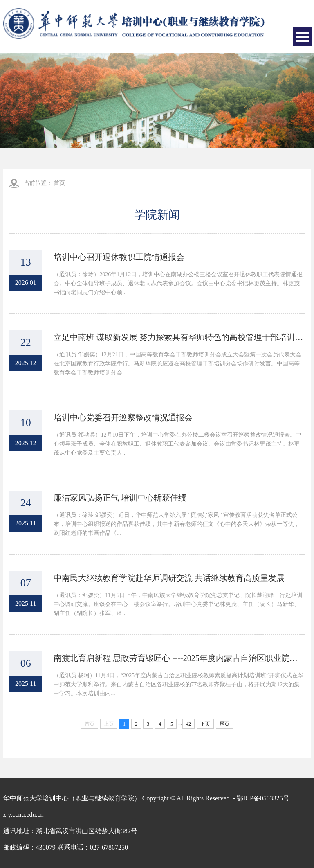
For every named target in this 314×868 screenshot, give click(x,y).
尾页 (224, 724)
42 (188, 724)
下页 (205, 724)
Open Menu (303, 37)
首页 (59, 183)
